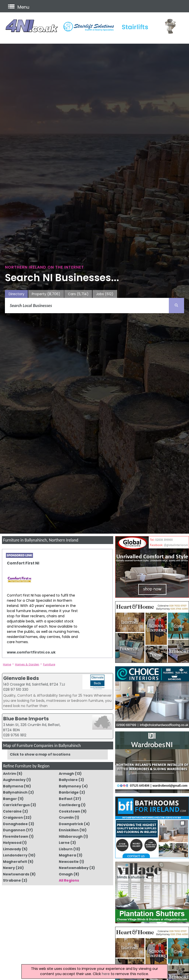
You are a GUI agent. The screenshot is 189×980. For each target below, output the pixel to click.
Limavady (12, 849)
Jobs (105, 294)
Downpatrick (71, 824)
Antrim (9, 774)
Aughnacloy (14, 780)
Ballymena (13, 786)
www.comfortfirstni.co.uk (31, 652)
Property (46, 294)
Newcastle (69, 862)
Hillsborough (71, 836)
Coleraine (12, 811)
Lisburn (66, 849)
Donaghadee (15, 824)
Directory (16, 294)
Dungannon (14, 830)
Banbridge (69, 792)
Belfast (66, 799)
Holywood (12, 843)
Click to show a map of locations (40, 754)
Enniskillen (69, 830)
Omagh (66, 874)
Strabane (12, 880)
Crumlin (66, 817)
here (106, 974)
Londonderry (15, 855)
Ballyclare (68, 780)
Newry (9, 868)
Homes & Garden (27, 664)
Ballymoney (70, 786)
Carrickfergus (16, 805)
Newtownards (16, 874)
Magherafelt (15, 862)
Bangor (10, 799)
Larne (64, 843)
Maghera (67, 855)
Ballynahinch (15, 792)
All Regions (69, 880)
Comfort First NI (23, 563)
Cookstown (70, 811)
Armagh (66, 774)
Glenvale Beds (21, 678)
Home (7, 664)
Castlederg (70, 805)
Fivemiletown (16, 836)
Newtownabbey (74, 868)
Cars (78, 294)
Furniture (49, 664)
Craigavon (13, 817)
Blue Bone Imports (26, 719)
